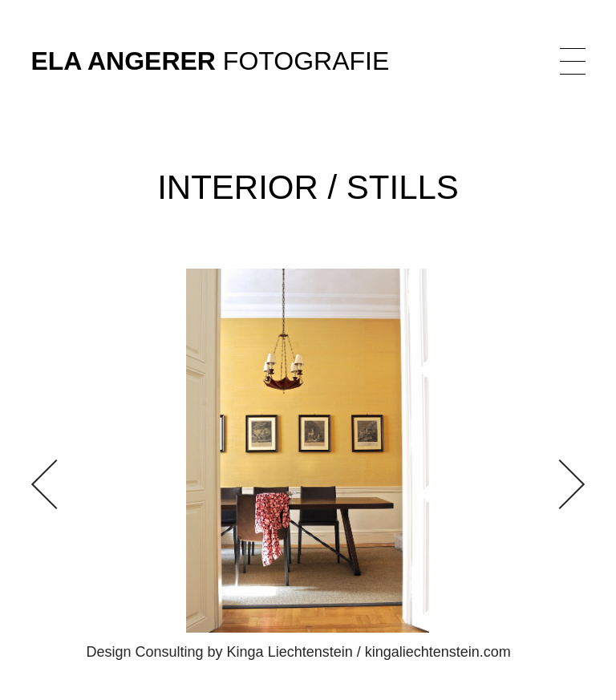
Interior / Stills (308, 187)
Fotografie (210, 61)
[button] (559, 484)
